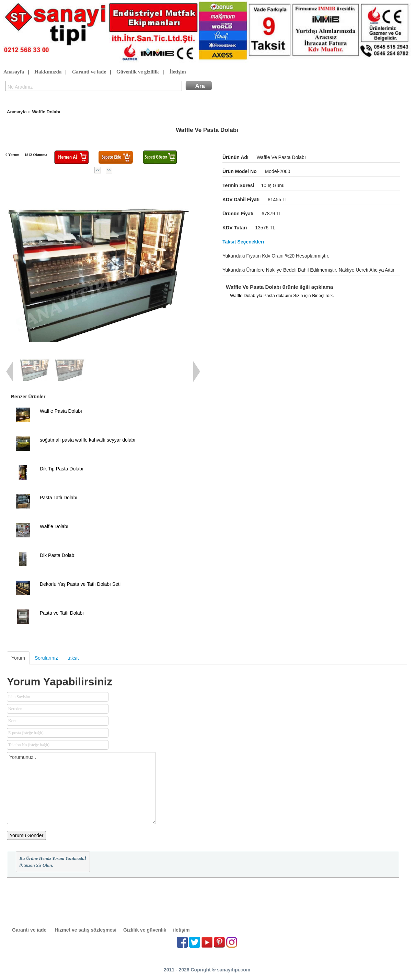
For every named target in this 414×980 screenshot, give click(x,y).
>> (109, 170)
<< (98, 170)
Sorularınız (46, 658)
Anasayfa (14, 72)
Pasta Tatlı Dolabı (59, 498)
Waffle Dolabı (46, 112)
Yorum (18, 658)
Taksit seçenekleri (243, 242)
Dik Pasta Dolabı (58, 555)
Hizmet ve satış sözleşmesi (85, 930)
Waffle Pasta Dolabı (61, 411)
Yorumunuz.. (81, 788)
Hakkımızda (48, 72)
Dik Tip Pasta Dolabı (62, 469)
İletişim (177, 72)
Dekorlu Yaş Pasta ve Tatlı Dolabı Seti (80, 584)
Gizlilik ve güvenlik (145, 930)
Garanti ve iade (89, 72)
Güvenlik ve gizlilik (138, 72)
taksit (73, 658)
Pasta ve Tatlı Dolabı (62, 613)
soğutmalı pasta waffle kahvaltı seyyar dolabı (88, 440)
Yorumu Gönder (26, 835)
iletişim (181, 930)
